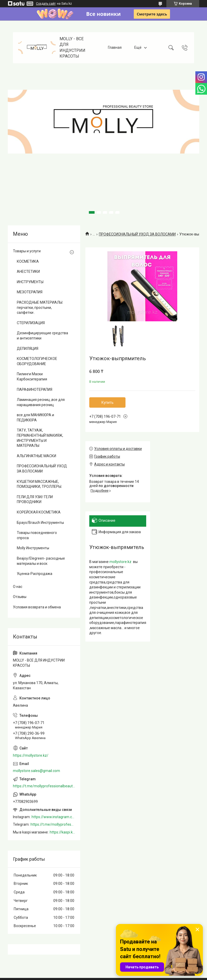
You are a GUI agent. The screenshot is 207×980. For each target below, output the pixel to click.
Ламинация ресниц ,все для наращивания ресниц (41, 402)
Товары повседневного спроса (37, 535)
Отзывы (20, 597)
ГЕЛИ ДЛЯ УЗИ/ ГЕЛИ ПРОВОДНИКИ (35, 499)
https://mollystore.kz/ (31, 755)
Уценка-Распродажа (35, 574)
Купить (108, 402)
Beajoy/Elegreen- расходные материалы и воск (41, 561)
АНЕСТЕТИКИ (28, 272)
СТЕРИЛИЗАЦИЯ (31, 323)
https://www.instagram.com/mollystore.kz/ (53, 817)
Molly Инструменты (33, 548)
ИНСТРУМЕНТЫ (30, 282)
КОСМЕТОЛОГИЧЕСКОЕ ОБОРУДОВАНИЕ (37, 361)
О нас (18, 587)
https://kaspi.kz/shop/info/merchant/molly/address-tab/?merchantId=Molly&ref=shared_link (62, 832)
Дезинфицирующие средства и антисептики (42, 336)
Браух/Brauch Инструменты (40, 523)
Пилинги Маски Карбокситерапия (32, 377)
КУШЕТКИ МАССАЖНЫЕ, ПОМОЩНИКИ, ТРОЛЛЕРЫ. (39, 484)
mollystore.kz (120, 562)
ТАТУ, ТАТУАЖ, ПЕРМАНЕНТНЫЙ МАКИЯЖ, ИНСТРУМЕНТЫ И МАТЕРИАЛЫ (40, 438)
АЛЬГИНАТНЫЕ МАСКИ (36, 456)
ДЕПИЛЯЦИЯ (28, 349)
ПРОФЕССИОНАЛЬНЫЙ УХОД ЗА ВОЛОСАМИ (137, 234)
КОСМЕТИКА (28, 261)
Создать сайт (46, 4)
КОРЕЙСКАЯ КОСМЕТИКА (39, 512)
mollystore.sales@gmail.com (36, 771)
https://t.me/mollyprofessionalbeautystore (44, 786)
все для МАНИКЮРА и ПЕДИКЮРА (35, 418)
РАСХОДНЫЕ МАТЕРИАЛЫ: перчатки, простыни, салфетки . (40, 307)
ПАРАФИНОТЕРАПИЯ (35, 390)
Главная (115, 47)
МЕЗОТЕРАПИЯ (30, 292)
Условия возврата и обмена (37, 607)
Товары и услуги (27, 251)
